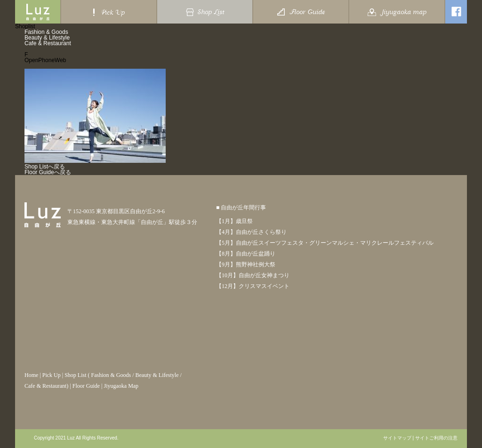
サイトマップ (397, 438)
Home (31, 375)
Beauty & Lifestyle (47, 38)
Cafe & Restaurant (48, 43)
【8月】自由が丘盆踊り (246, 254)
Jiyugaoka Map (121, 386)
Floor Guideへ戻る (48, 172)
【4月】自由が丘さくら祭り (251, 232)
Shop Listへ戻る (45, 167)
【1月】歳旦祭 (234, 221)
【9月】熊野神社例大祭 (246, 264)
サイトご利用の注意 (436, 438)
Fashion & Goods (46, 32)
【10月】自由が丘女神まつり (253, 275)
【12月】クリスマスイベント (253, 286)
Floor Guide (86, 386)
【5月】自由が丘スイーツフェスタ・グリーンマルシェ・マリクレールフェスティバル (325, 243)
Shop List (75, 375)
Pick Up (52, 375)
